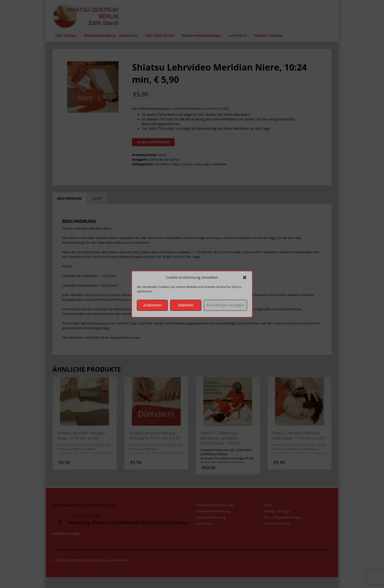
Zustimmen (152, 305)
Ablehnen (186, 305)
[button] (245, 277)
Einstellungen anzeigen (225, 305)
